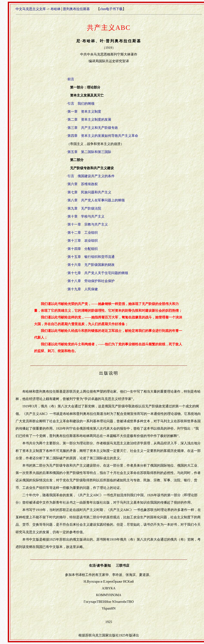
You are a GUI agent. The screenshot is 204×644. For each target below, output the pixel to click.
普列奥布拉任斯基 (76, 9)
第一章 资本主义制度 (84, 112)
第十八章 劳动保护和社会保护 (91, 281)
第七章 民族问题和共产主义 (89, 192)
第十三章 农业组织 (83, 241)
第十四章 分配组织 (83, 249)
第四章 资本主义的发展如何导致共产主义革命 (103, 136)
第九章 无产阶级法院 (84, 208)
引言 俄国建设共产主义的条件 (91, 176)
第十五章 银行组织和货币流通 (91, 257)
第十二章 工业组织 (83, 233)
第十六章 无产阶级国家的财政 (91, 265)
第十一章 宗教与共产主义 (88, 224)
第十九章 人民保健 (83, 289)
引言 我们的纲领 (81, 104)
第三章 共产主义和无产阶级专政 (93, 128)
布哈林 (56, 9)
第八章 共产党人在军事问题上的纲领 (96, 200)
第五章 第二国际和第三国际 (89, 152)
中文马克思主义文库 (31, 9)
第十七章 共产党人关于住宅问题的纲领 (98, 273)
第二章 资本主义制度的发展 (89, 119)
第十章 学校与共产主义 (86, 216)
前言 (71, 79)
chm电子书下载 (111, 9)
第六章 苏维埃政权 (83, 184)
